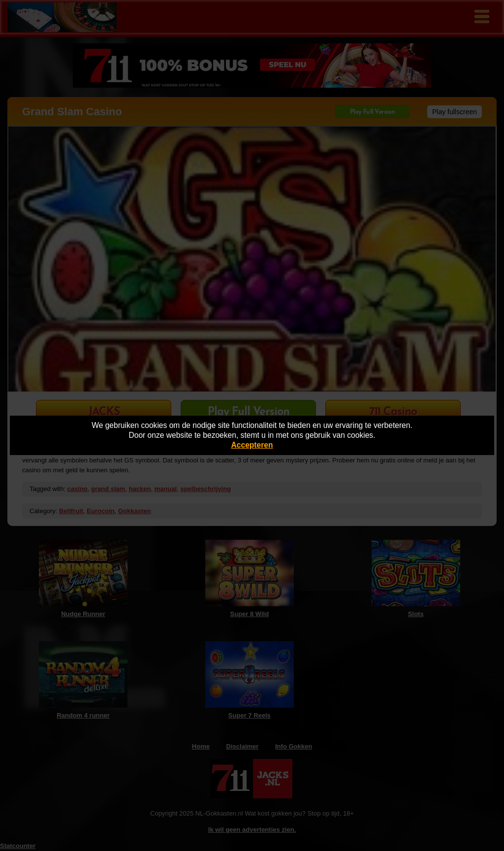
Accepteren (252, 445)
